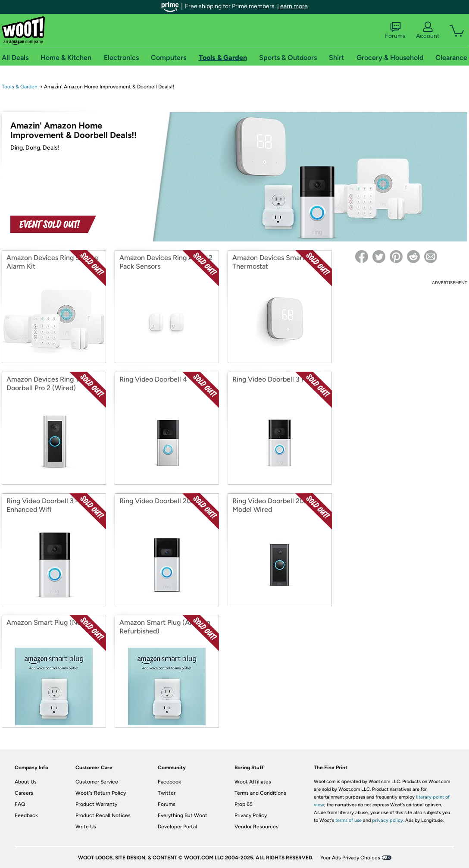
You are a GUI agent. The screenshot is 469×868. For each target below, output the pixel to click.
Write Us (86, 827)
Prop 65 (244, 804)
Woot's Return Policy (101, 793)
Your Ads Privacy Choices (350, 858)
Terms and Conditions (260, 793)
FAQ (20, 804)
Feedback (26, 815)
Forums (395, 31)
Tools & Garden (20, 87)
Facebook (169, 782)
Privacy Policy (251, 815)
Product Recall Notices (103, 815)
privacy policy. (388, 820)
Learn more (292, 6)
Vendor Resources (256, 827)
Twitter (167, 793)
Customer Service (97, 782)
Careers (24, 793)
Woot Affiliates (253, 782)
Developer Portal (177, 827)
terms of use (349, 820)
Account (428, 31)
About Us (26, 782)
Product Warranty (96, 804)
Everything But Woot (183, 815)
